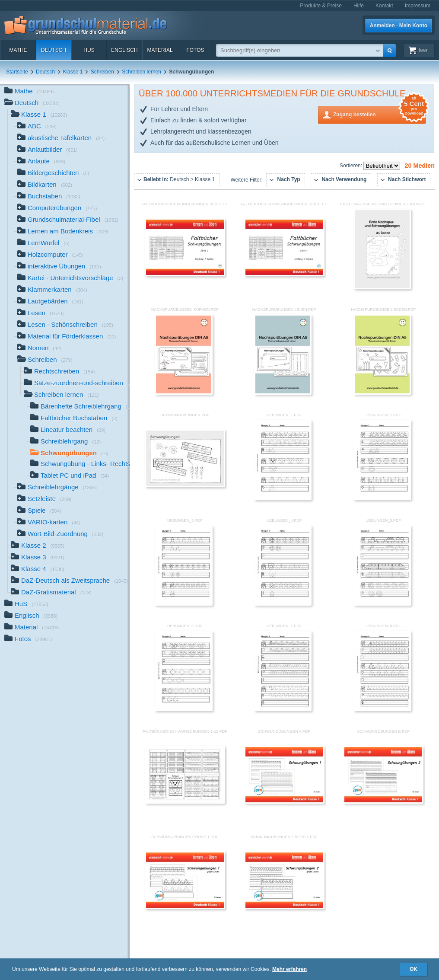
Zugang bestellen (379, 114)
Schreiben (102, 72)
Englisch (124, 50)
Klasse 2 (38, 546)
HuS (89, 50)
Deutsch (54, 50)
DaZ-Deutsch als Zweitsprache (70, 581)
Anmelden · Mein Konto (399, 26)
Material (160, 50)
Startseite (17, 72)
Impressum (418, 6)
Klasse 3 (38, 558)
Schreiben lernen (142, 72)
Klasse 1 (73, 72)
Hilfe (359, 6)
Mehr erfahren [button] (289, 969)
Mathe (18, 50)
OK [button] (414, 969)
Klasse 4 (38, 570)
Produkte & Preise (321, 6)
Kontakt (384, 6)
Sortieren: (352, 166)
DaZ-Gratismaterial (51, 593)
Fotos (195, 50)
